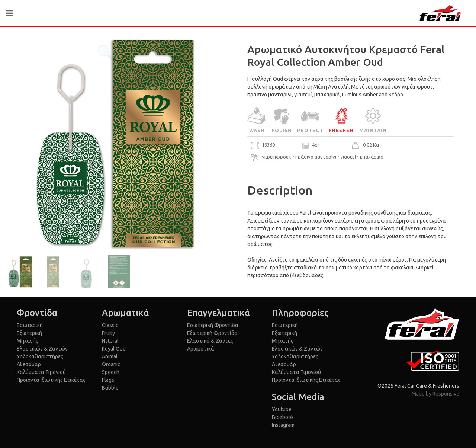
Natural (110, 341)
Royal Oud (114, 349)
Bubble (110, 388)
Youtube (282, 409)
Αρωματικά (201, 349)
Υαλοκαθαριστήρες (40, 356)
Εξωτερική (29, 333)
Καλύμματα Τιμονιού (41, 372)
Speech (111, 372)
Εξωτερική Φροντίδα (212, 333)
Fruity (108, 333)
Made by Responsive (435, 394)
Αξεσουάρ (29, 364)
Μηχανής (28, 341)
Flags (108, 380)
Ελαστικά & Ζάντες (210, 341)
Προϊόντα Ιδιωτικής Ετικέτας (51, 380)
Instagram (283, 425)
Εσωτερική (30, 325)
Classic (110, 325)
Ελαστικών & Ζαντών (42, 349)
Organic (111, 364)
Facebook (283, 417)
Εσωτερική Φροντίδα (213, 325)
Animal (110, 356)
